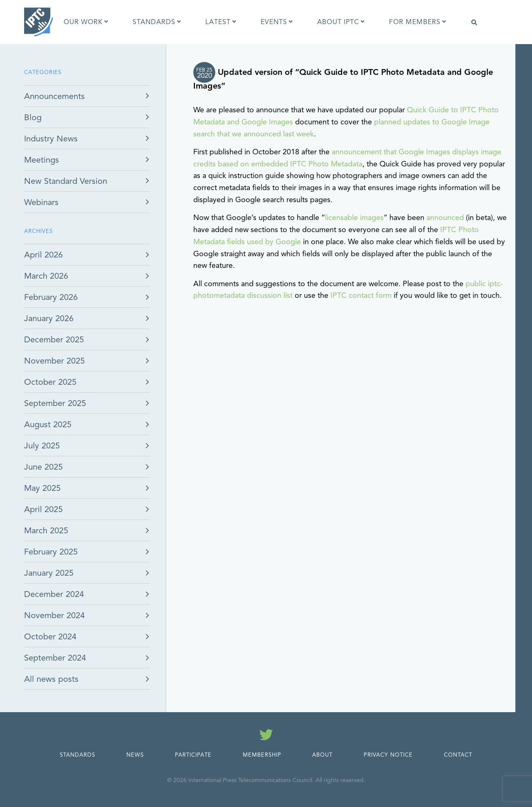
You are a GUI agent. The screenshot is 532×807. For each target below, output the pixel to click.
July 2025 (42, 446)
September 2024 (55, 658)
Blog (33, 118)
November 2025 (54, 361)
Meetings (42, 160)
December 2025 (54, 340)
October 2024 (50, 637)
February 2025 (51, 552)
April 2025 (43, 509)
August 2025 (48, 425)
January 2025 (49, 573)
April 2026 (43, 255)
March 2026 (46, 276)
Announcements (54, 96)
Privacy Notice (388, 755)
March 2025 (46, 531)
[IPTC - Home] (39, 22)
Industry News (51, 139)
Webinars (41, 202)
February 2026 (51, 297)
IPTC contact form (361, 295)
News (135, 755)
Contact (458, 755)
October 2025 (50, 382)
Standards (78, 755)
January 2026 (49, 318)
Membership (262, 755)
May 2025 (42, 488)
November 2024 (54, 615)
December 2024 (54, 594)
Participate (193, 755)
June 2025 (43, 467)
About (322, 755)
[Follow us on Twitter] (266, 736)
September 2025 (55, 403)
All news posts (51, 679)
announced (445, 218)
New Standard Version (66, 181)
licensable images (354, 218)
